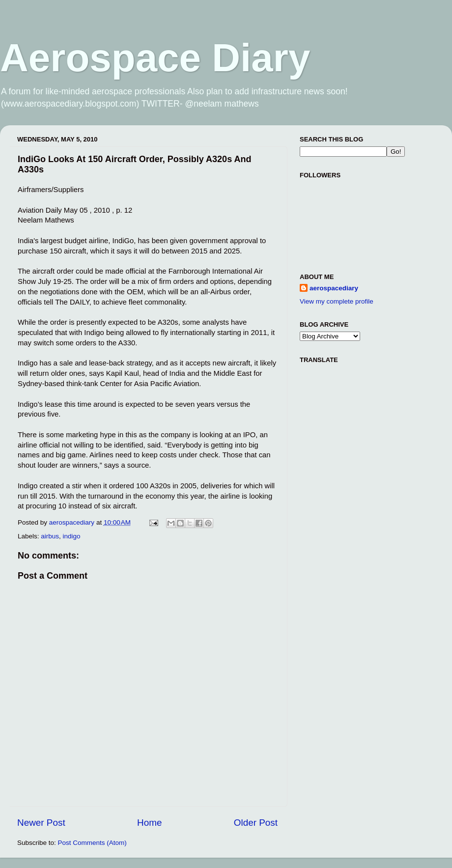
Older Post (256, 823)
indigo (72, 536)
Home (149, 823)
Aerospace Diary (155, 58)
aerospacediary (334, 288)
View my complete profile (337, 301)
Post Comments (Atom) (92, 843)
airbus (50, 536)
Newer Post (41, 823)
